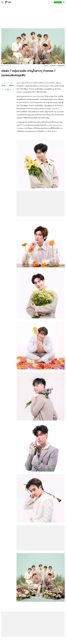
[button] (2, 90)
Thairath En (58, 2)
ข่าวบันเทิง (53, 66)
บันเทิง (46, 66)
